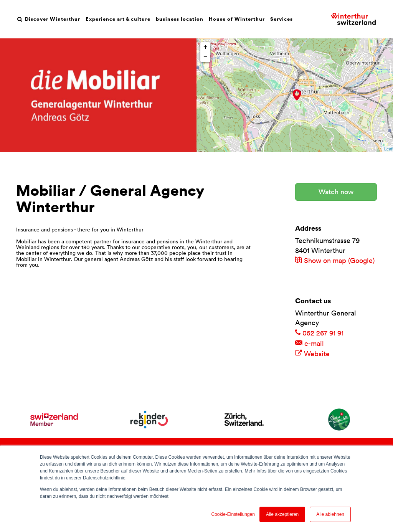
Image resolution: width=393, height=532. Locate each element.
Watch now (336, 192)
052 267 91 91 (319, 333)
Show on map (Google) (335, 260)
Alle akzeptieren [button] (282, 514)
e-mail (310, 343)
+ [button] (206, 47)
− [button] (206, 57)
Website (312, 354)
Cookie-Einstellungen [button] (233, 514)
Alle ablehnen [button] (330, 514)
